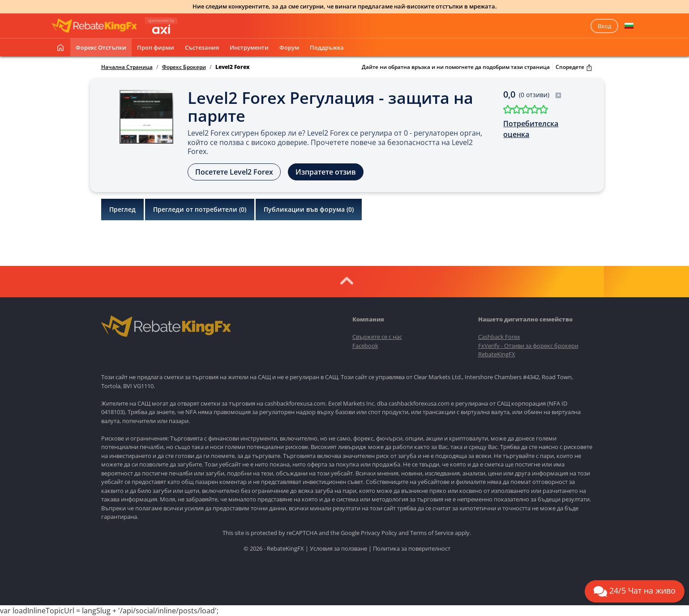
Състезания (202, 47)
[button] (629, 26)
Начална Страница (127, 67)
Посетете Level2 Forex (234, 172)
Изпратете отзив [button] (326, 172)
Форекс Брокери (184, 67)
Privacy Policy (379, 533)
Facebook (365, 346)
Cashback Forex (499, 337)
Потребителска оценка (531, 129)
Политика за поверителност (412, 548)
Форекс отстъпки (101, 47)
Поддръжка (327, 47)
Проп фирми (156, 47)
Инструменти (249, 47)
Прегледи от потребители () (200, 210)
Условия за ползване (338, 548)
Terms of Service (432, 533)
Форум (289, 47)
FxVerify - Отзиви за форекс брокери (528, 346)
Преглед (122, 209)
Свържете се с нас (377, 337)
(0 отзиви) (540, 95)
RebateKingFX (497, 354)
